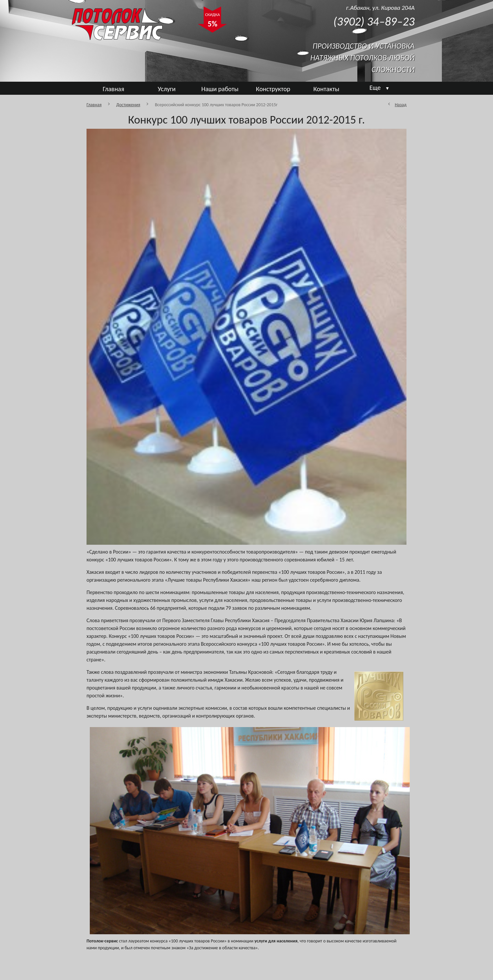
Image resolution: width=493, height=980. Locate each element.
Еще (380, 88)
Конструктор (273, 89)
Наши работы (220, 89)
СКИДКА (212, 21)
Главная (114, 89)
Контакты (326, 89)
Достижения (128, 105)
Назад (401, 105)
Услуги (167, 89)
